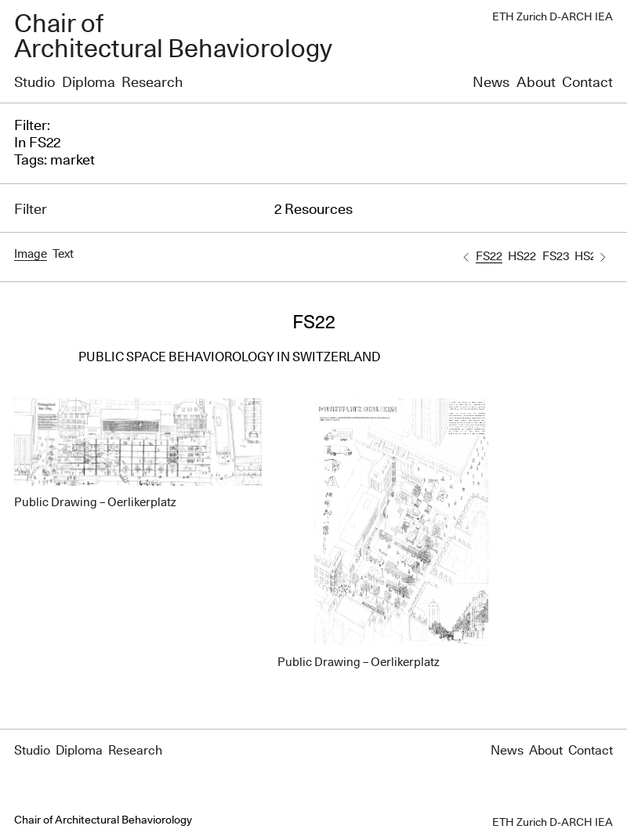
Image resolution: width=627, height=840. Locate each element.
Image (31, 254)
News (491, 83)
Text (63, 254)
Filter (31, 210)
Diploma (89, 83)
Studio (34, 83)
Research (152, 83)
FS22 (489, 257)
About (536, 83)
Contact (587, 83)
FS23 (556, 257)
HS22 (522, 257)
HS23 (589, 257)
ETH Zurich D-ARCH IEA (553, 17)
